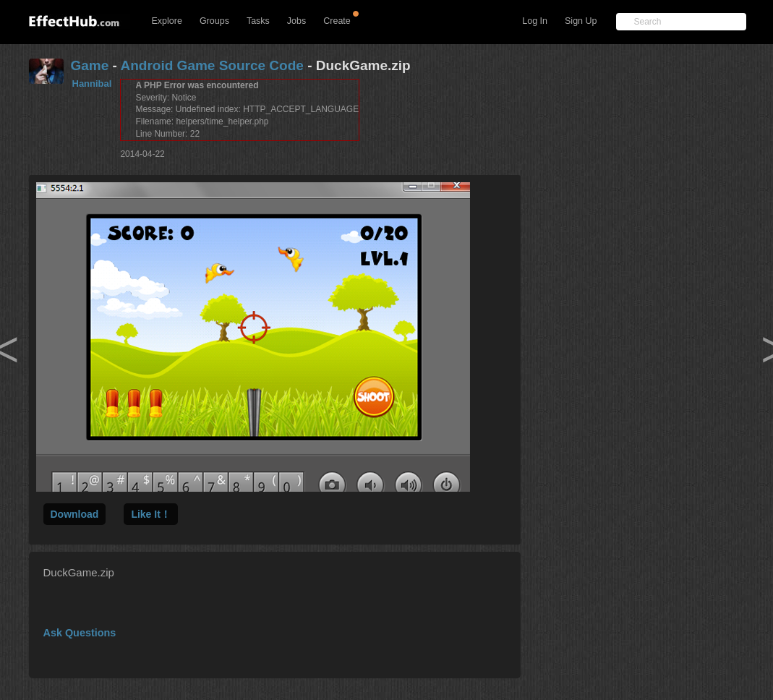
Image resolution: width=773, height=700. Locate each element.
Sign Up (581, 21)
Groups (214, 21)
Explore (167, 21)
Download (75, 514)
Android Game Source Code (212, 65)
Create (337, 21)
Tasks (258, 21)
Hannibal (92, 84)
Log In (535, 21)
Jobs (296, 21)
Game (90, 65)
